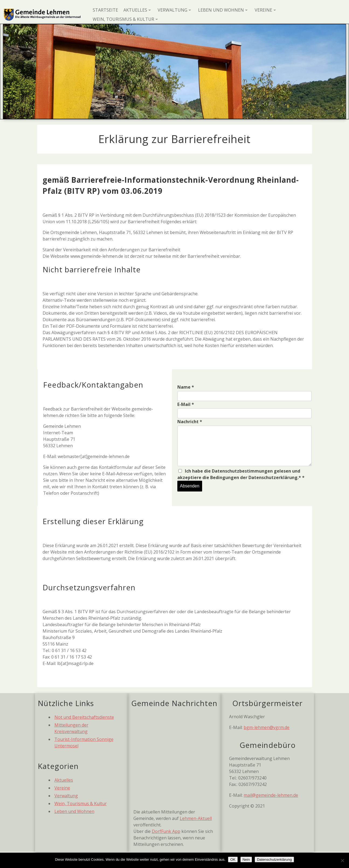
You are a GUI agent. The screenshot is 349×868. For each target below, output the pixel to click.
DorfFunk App (166, 831)
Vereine (62, 788)
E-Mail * (186, 404)
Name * (186, 387)
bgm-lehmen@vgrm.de (267, 727)
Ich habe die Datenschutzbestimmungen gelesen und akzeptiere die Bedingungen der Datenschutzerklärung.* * (241, 474)
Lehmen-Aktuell (196, 818)
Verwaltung (66, 796)
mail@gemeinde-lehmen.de (271, 795)
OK (233, 859)
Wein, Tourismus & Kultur (81, 803)
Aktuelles (64, 780)
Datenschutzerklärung (274, 859)
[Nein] (342, 860)
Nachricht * (190, 422)
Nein (246, 859)
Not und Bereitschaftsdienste (84, 717)
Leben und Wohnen (74, 811)
